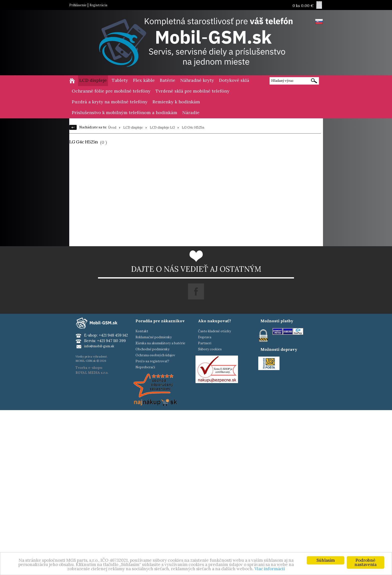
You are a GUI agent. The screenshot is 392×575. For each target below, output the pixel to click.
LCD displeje (93, 80)
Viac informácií (270, 569)
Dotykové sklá (234, 80)
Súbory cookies (210, 349)
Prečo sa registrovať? (152, 361)
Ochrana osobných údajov (155, 355)
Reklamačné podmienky (154, 337)
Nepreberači (145, 367)
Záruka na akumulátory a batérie (160, 343)
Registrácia (98, 5)
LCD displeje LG (162, 127)
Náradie (191, 112)
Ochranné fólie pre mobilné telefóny (111, 91)
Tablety (120, 80)
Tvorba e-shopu (89, 368)
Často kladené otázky (214, 331)
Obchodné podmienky (152, 349)
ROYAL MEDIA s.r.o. (92, 373)
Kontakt (142, 331)
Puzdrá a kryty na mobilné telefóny (110, 102)
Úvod (112, 127)
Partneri (205, 343)
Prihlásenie (78, 5)
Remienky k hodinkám (176, 102)
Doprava (205, 337)
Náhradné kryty (197, 80)
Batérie (167, 80)
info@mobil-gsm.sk (99, 346)
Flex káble (144, 80)
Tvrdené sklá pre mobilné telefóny (192, 91)
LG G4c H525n (193, 127)
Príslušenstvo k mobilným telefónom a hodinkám (124, 112)
